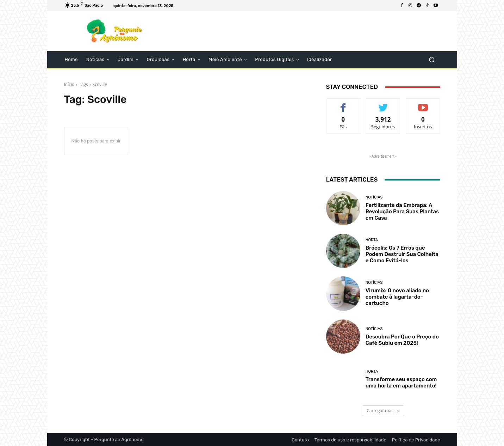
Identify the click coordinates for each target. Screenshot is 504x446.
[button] (432, 60)
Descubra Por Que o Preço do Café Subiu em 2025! (402, 340)
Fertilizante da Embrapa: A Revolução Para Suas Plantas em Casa (402, 212)
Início (69, 84)
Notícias (374, 197)
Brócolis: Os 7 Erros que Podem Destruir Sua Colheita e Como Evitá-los (402, 254)
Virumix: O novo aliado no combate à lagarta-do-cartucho (397, 297)
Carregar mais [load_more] (383, 411)
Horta (372, 240)
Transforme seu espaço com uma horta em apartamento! (401, 383)
